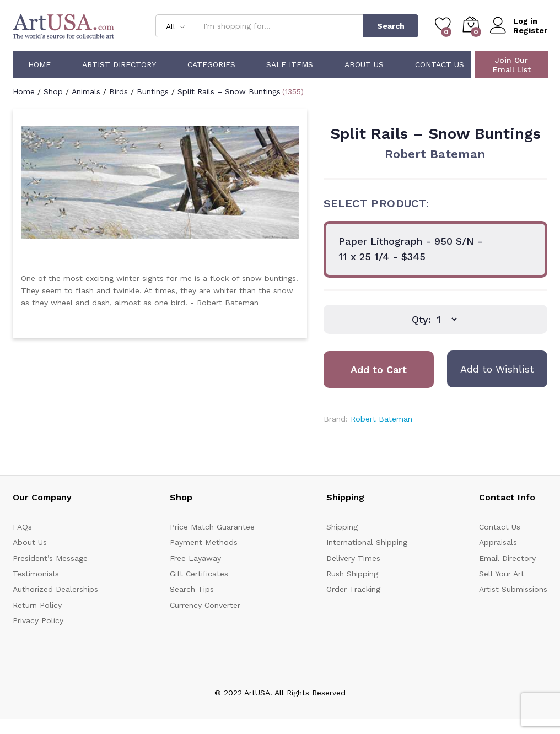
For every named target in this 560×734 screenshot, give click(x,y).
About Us (364, 64)
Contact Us (440, 64)
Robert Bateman (435, 154)
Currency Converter (205, 605)
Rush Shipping (352, 574)
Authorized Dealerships (55, 589)
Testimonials (36, 574)
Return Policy (37, 605)
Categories (211, 64)
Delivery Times (353, 558)
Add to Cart (379, 369)
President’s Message (50, 558)
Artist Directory (119, 64)
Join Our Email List (512, 65)
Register (530, 30)
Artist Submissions (513, 589)
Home (39, 64)
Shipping (342, 527)
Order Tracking (353, 589)
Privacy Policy (38, 620)
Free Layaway (195, 558)
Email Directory (507, 558)
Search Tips (192, 589)
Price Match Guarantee (212, 527)
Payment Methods (204, 542)
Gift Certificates (199, 574)
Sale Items (290, 64)
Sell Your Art (502, 574)
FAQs (22, 527)
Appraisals (498, 542)
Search (391, 26)
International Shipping (367, 542)
